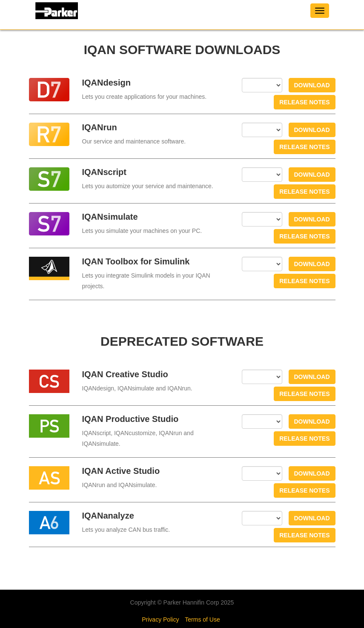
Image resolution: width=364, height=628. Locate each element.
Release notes (304, 102)
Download (312, 85)
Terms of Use (202, 619)
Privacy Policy (160, 619)
